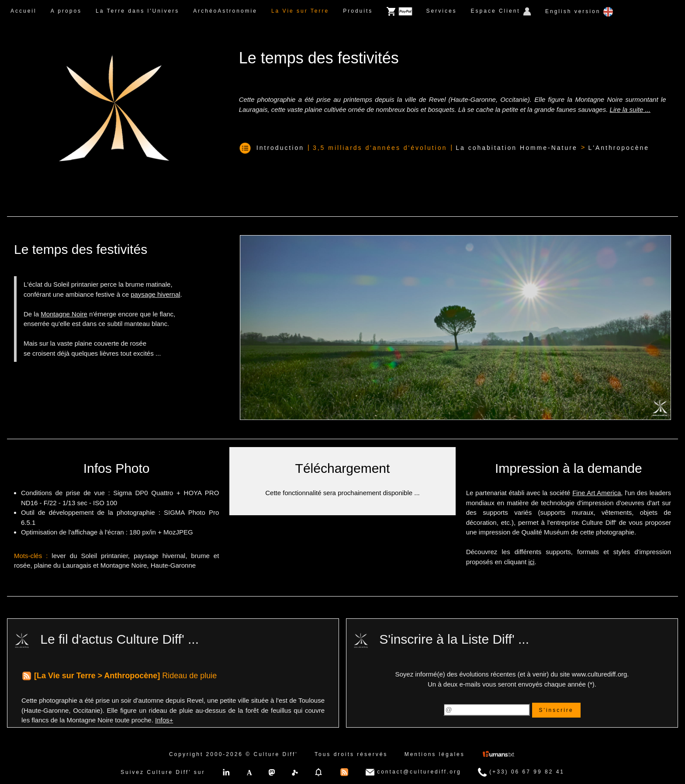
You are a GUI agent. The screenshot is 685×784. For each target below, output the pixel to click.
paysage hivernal (155, 294)
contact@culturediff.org (413, 772)
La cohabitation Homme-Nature (517, 148)
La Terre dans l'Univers (137, 11)
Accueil (24, 11)
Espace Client (501, 11)
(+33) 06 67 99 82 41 (521, 772)
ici (531, 562)
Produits (358, 11)
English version (579, 12)
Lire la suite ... (630, 109)
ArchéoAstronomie (225, 11)
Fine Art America (597, 493)
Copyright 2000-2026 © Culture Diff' (234, 754)
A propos (66, 11)
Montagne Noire (64, 314)
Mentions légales (435, 754)
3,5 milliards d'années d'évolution (380, 148)
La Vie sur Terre (300, 11)
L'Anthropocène (619, 148)
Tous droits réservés (351, 754)
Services (442, 11)
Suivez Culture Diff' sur (163, 772)
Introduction (280, 148)
